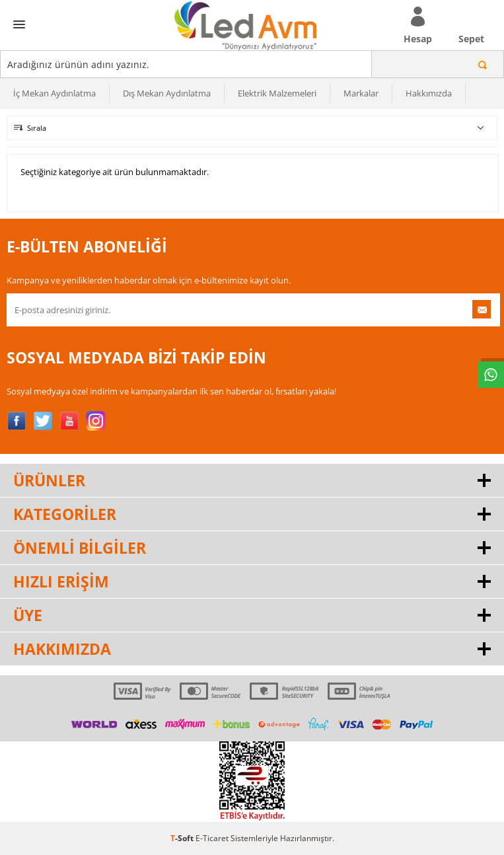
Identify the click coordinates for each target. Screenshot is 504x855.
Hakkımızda (429, 93)
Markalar (361, 93)
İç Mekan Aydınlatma (54, 93)
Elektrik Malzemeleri (277, 93)
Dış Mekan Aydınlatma (167, 93)
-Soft (183, 838)
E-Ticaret (212, 838)
